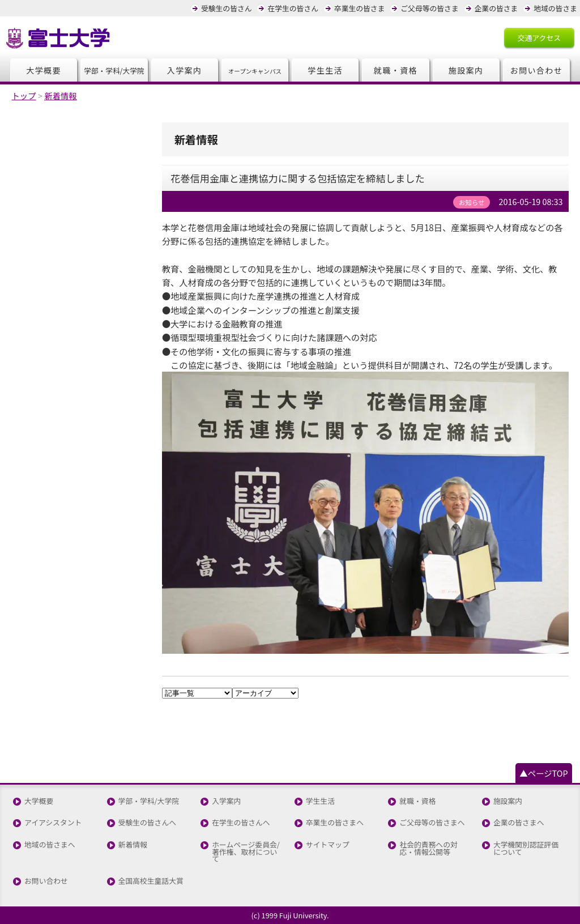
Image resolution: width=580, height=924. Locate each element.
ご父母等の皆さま (429, 8)
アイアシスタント (53, 823)
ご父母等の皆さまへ (432, 823)
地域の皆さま (555, 8)
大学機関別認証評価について (526, 849)
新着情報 (133, 845)
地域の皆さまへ (50, 845)
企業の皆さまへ (519, 823)
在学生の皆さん (293, 8)
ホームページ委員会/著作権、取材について (246, 852)
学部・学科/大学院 (149, 801)
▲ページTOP (543, 773)
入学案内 (185, 70)
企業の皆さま (496, 8)
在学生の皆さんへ (241, 823)
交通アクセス (539, 38)
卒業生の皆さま (360, 8)
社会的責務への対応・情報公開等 (428, 849)
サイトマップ (328, 845)
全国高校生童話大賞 (151, 881)
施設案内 (466, 70)
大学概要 (44, 70)
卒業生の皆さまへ (335, 823)
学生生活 (325, 70)
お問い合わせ (536, 70)
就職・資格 (396, 70)
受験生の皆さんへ (147, 823)
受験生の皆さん (227, 8)
